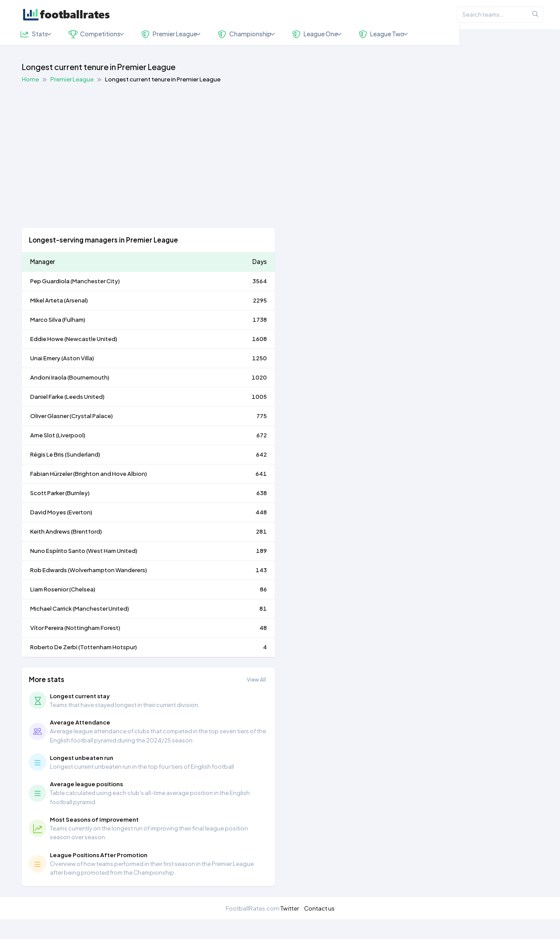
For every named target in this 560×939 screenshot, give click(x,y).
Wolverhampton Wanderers (107, 590)
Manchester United (101, 628)
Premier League (72, 99)
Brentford (86, 551)
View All (256, 699)
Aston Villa (78, 378)
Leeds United (84, 416)
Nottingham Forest (92, 647)
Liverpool (71, 455)
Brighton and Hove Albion (110, 493)
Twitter (290, 928)
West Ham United (112, 570)
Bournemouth (88, 397)
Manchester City (95, 301)
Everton (80, 532)
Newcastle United (91, 359)
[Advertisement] (280, 176)
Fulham (74, 339)
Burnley (77, 513)
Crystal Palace (91, 436)
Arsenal (76, 320)
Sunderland (82, 474)
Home (30, 99)
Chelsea (82, 609)
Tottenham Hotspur (108, 667)
